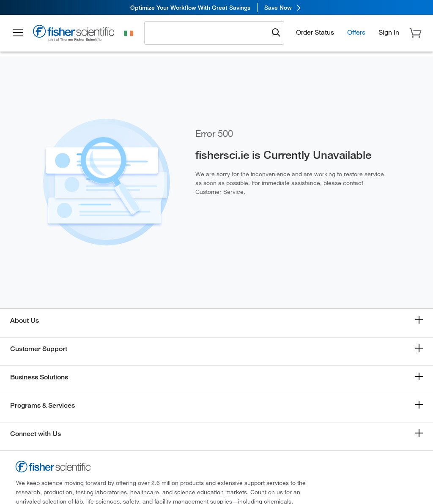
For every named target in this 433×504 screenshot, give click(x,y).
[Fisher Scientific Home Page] (74, 34)
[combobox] (209, 33)
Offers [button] (356, 32)
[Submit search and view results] (276, 33)
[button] (18, 33)
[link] (216, 7)
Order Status (315, 32)
